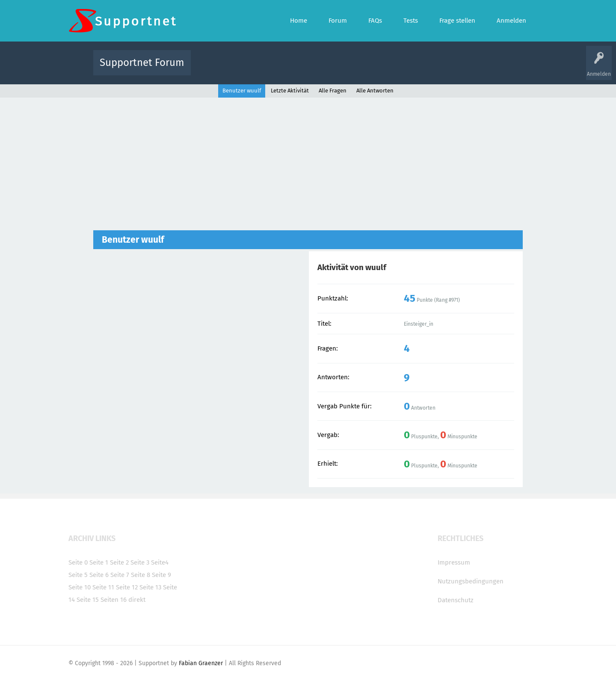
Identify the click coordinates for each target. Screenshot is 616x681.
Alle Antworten (375, 91)
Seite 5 (78, 575)
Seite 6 (99, 575)
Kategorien (384, 69)
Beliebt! (284, 69)
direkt (137, 600)
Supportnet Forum (142, 62)
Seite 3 (140, 562)
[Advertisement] (308, 162)
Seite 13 (150, 587)
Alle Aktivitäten (215, 69)
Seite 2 (119, 562)
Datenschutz (456, 600)
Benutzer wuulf (242, 91)
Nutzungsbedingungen (471, 581)
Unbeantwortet (319, 69)
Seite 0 (78, 562)
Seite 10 (80, 587)
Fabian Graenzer (201, 663)
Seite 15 (88, 600)
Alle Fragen (254, 69)
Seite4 (160, 562)
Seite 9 (161, 575)
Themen (354, 69)
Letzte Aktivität (290, 91)
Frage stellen (448, 69)
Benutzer (415, 69)
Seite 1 (99, 562)
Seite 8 (141, 575)
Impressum (454, 562)
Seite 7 (120, 575)
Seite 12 (127, 587)
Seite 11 (103, 587)
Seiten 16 (114, 600)
